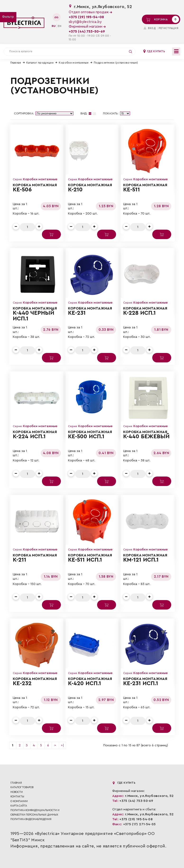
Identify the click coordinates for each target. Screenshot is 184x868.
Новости (17, 792)
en (60, 26)
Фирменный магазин (87, 27)
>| (62, 745)
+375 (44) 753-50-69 (87, 32)
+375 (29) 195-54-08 (86, 17)
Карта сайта (19, 806)
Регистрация (168, 28)
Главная (16, 63)
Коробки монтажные (74, 63)
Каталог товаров (22, 787)
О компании (19, 801)
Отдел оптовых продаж (90, 12)
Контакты (17, 797)
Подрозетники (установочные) (116, 63)
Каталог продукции (40, 63)
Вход (150, 28)
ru (54, 26)
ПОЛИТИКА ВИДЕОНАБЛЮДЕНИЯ (31, 819)
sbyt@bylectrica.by (85, 22)
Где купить (154, 51)
